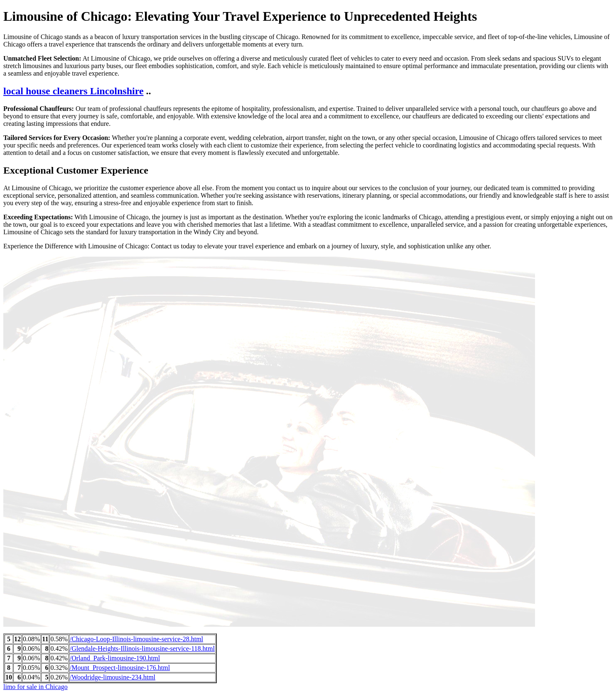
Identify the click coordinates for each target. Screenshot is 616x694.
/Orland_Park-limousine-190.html (115, 658)
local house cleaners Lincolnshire (74, 91)
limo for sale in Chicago (36, 687)
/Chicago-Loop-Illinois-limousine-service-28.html (136, 639)
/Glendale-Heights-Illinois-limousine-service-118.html (142, 649)
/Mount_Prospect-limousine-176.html (120, 668)
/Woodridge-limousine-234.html (113, 677)
